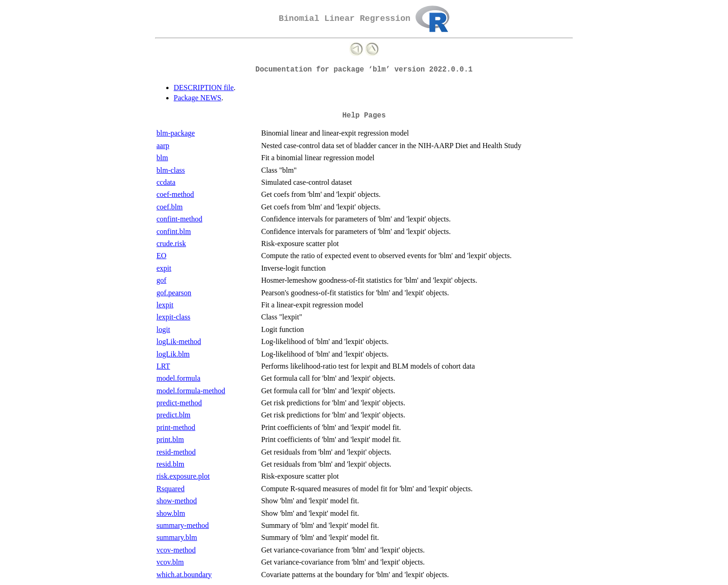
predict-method (179, 403)
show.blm (171, 513)
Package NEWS (198, 98)
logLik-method (179, 341)
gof (161, 280)
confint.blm (174, 231)
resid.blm (170, 464)
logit (163, 329)
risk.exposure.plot (183, 476)
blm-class (171, 170)
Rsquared (170, 489)
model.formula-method (191, 391)
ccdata (166, 182)
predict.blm (173, 415)
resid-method (176, 452)
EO (161, 256)
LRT (163, 366)
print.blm (170, 439)
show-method (177, 501)
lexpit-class (173, 317)
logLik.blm (173, 354)
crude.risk (171, 244)
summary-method (183, 525)
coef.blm (169, 207)
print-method (176, 427)
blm (162, 158)
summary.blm (177, 537)
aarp (163, 146)
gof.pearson (174, 293)
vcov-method (176, 550)
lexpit (165, 305)
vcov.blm (170, 562)
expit (164, 268)
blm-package (176, 133)
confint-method (179, 219)
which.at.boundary (184, 575)
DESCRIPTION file (204, 88)
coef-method (175, 194)
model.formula (179, 378)
